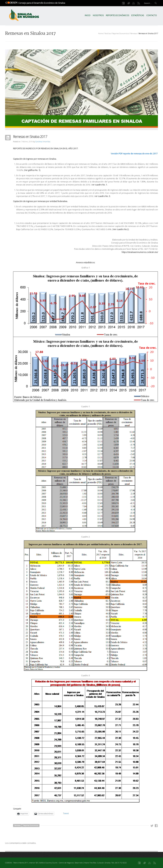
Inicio (88, 15)
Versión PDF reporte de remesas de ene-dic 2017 (134, 154)
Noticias (108, 33)
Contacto (152, 15)
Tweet (66, 813)
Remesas (134, 33)
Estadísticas (138, 15)
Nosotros (98, 15)
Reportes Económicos (117, 15)
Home (101, 33)
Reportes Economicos (121, 33)
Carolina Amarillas (43, 142)
